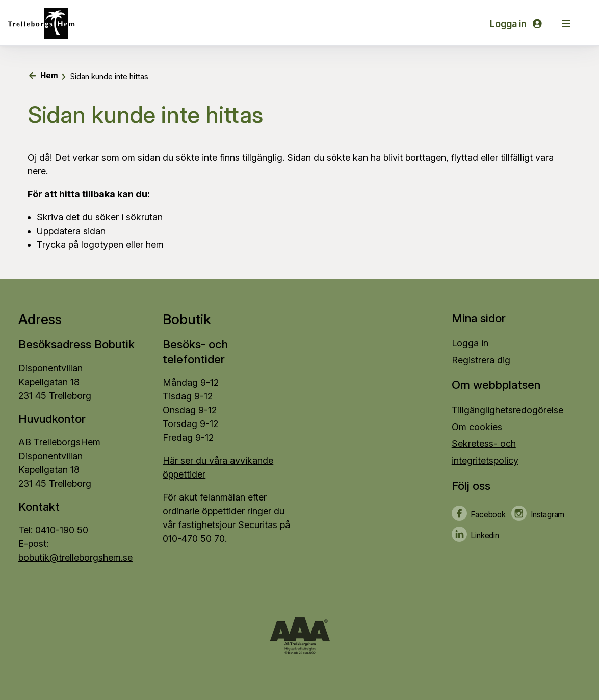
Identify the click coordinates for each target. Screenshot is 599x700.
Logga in (516, 24)
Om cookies (477, 427)
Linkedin (485, 535)
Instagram (548, 515)
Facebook (489, 515)
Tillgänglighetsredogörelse (507, 410)
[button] (566, 23)
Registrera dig (481, 360)
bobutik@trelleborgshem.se (75, 557)
